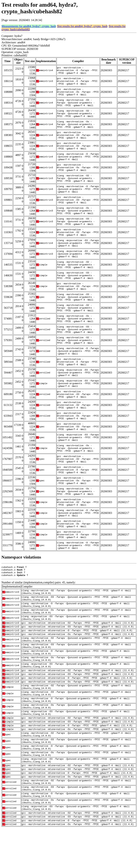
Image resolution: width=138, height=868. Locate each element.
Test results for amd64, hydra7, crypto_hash (82, 26)
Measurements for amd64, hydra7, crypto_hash (29, 26)
